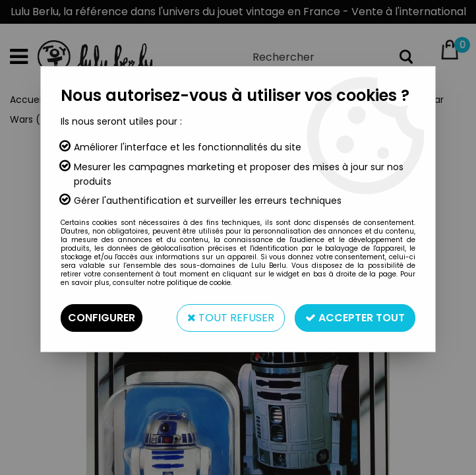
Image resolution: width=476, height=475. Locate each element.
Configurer (102, 318)
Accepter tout (355, 318)
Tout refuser (231, 318)
